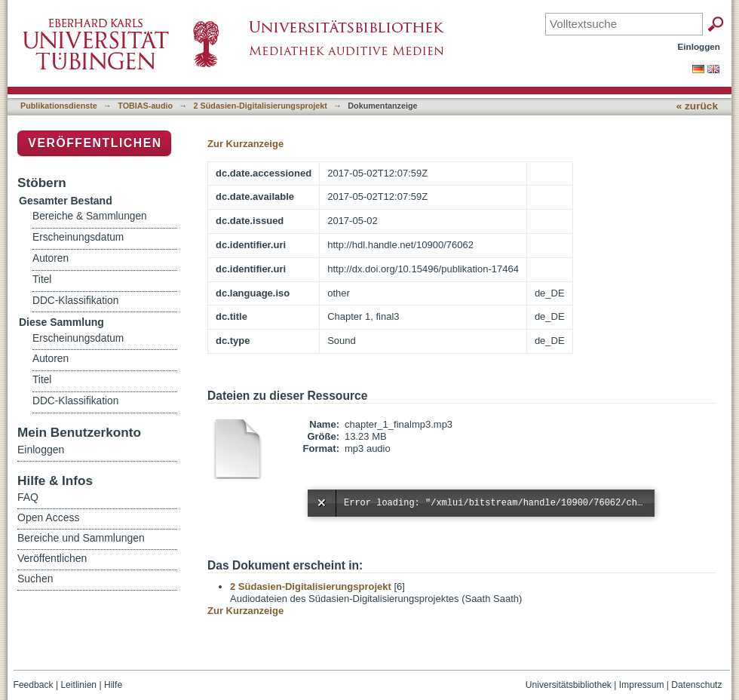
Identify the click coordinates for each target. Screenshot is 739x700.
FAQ (28, 497)
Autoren (51, 258)
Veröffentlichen (95, 143)
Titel (42, 279)
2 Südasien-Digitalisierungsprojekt (261, 106)
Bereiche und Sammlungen (81, 538)
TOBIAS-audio (145, 106)
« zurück (697, 106)
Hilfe (113, 685)
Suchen (35, 579)
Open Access (49, 517)
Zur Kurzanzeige (245, 144)
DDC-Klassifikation (75, 301)
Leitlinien (78, 685)
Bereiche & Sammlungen (90, 216)
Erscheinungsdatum (78, 237)
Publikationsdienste (59, 106)
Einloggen (699, 46)
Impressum (642, 685)
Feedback (34, 685)
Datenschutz (696, 685)
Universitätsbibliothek (569, 685)
